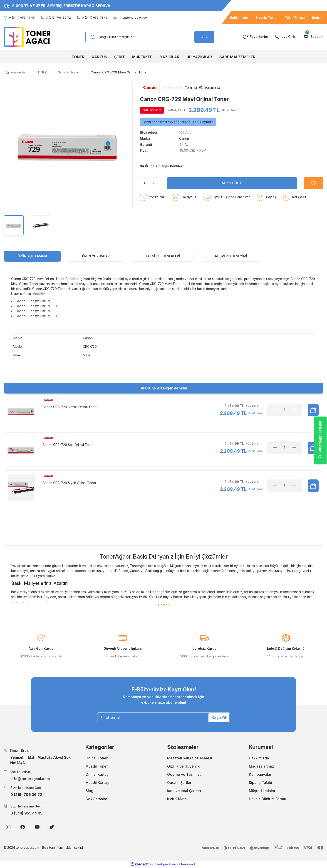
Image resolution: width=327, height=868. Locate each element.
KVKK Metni (177, 799)
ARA (204, 37)
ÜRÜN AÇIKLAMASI (32, 256)
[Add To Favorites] (313, 194)
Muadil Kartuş (97, 783)
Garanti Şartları (180, 783)
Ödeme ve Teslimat (184, 775)
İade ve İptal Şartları (184, 791)
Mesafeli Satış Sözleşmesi (190, 759)
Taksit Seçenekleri (163, 256)
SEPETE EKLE (232, 194)
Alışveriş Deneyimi (231, 256)
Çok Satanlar (96, 799)
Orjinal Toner (97, 759)
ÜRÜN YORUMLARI (96, 256)
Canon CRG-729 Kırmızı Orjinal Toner (70, 407)
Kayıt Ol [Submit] (219, 718)
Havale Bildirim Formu (268, 799)
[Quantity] (150, 194)
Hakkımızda (259, 759)
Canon (184, 138)
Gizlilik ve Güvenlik (183, 767)
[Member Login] (285, 37)
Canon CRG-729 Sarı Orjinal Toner (68, 445)
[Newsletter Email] (163, 718)
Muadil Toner (97, 767)
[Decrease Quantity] (275, 410)
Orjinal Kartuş (97, 775)
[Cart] (313, 37)
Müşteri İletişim (262, 791)
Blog (89, 791)
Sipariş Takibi (260, 783)
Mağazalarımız (261, 767)
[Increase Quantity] (294, 410)
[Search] (150, 37)
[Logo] (27, 37)
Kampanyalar (260, 775)
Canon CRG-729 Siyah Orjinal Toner (69, 483)
